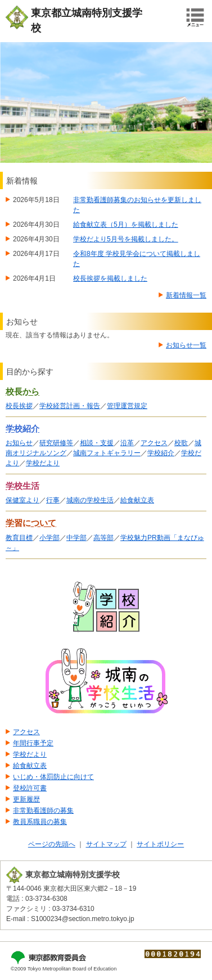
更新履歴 (26, 799)
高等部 (103, 538)
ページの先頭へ (52, 844)
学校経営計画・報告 (70, 406)
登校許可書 (30, 788)
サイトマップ (106, 844)
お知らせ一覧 (186, 345)
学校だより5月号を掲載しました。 (126, 239)
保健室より (22, 500)
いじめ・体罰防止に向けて (53, 777)
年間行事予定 (33, 743)
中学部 (76, 538)
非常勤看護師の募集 (43, 810)
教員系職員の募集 (40, 822)
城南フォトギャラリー (107, 453)
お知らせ (19, 443)
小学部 (49, 538)
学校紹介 (22, 429)
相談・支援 (97, 443)
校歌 (181, 443)
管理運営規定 (127, 406)
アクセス (154, 443)
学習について (31, 523)
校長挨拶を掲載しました (110, 278)
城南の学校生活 (90, 500)
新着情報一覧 (186, 295)
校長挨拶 (19, 406)
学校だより (43, 463)
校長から (22, 392)
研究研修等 (56, 443)
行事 (53, 500)
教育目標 (19, 538)
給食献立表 (137, 500)
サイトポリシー (160, 844)
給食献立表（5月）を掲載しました (126, 225)
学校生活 (22, 486)
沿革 (127, 443)
